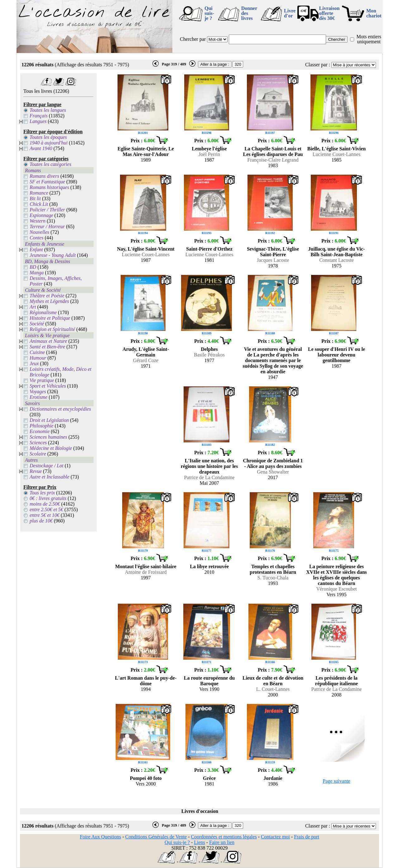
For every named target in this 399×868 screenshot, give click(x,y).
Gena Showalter (273, 472)
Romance (39, 193)
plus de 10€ (41, 521)
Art (33, 307)
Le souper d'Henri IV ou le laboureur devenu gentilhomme (337, 355)
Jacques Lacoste (273, 260)
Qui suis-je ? (209, 13)
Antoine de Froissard (146, 572)
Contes (36, 238)
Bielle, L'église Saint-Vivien (337, 149)
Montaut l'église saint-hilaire (146, 566)
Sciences (38, 443)
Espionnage (41, 215)
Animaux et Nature (48, 341)
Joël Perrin (209, 154)
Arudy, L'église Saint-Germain (146, 352)
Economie (40, 431)
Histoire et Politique (50, 318)
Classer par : (318, 65)
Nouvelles (39, 232)
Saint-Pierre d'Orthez (209, 249)
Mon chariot (374, 13)
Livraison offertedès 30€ (329, 13)
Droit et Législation (49, 420)
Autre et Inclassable (49, 477)
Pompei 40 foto (146, 778)
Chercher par (193, 39)
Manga (37, 273)
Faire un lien (222, 842)
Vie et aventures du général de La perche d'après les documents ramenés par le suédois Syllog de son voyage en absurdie (273, 360)
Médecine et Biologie (51, 448)
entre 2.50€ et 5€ (46, 509)
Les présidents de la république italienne (337, 681)
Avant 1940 (41, 148)
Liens (199, 842)
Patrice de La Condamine (209, 477)
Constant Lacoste (337, 260)
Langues (38, 121)
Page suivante (336, 781)
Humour (38, 358)
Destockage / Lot (46, 466)
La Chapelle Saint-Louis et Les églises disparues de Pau (273, 151)
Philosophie (41, 426)
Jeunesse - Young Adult (53, 255)
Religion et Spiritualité (52, 329)
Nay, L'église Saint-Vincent (146, 249)
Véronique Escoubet (336, 589)
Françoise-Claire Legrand (273, 160)
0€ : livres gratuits (48, 498)
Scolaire (38, 454)
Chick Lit (39, 204)
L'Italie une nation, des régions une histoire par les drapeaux (209, 466)
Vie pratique (42, 380)
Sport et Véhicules (48, 386)
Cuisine (37, 352)
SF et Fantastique (47, 182)
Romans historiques (49, 187)
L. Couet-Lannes (273, 689)
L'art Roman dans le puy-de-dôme (146, 681)
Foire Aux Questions (100, 837)
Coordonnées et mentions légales (224, 837)
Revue (36, 471)
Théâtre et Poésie (47, 296)
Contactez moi (275, 837)
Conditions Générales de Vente (156, 837)
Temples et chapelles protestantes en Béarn (273, 569)
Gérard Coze (146, 360)
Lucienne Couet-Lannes (337, 154)
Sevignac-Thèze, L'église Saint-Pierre (273, 252)
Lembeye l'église (209, 149)
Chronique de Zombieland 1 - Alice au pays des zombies (273, 463)
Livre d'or (290, 13)
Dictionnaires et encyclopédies (60, 409)
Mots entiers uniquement (369, 39)
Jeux (34, 363)
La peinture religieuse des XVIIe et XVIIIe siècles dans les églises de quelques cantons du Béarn (337, 575)
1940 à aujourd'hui (49, 143)
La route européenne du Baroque (209, 681)
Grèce (209, 778)
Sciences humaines (48, 437)
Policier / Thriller (47, 210)
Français (39, 116)
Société (37, 324)
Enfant (36, 250)
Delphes (209, 349)
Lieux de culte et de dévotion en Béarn (273, 681)
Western (38, 221)
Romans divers (44, 176)
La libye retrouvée (209, 566)
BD (33, 267)
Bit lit (35, 198)
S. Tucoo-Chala (273, 578)
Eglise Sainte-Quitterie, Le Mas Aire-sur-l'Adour (146, 151)
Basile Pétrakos (209, 355)
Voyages (38, 392)
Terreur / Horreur (47, 226)
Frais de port (307, 837)
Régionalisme (43, 312)
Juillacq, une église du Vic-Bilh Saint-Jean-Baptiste (337, 252)
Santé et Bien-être (47, 347)
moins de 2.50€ (45, 504)
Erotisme (38, 397)
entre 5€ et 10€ (45, 515)
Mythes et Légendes (49, 301)
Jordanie (273, 778)
